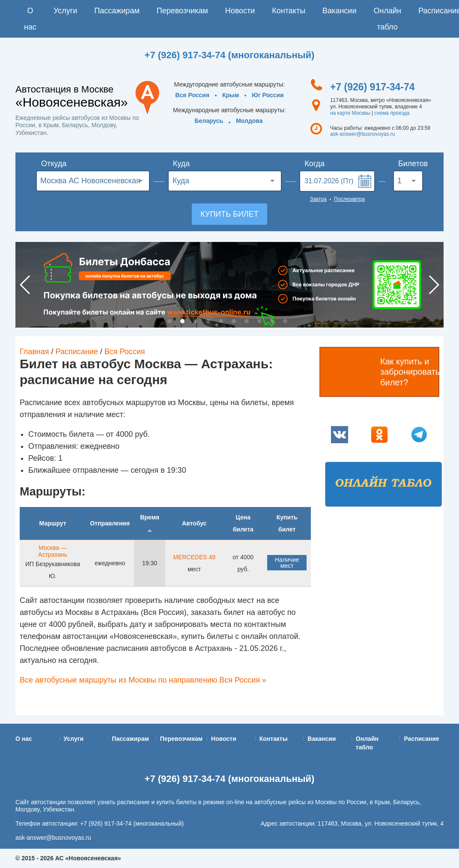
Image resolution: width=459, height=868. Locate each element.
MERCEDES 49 (194, 557)
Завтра (318, 199)
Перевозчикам (182, 11)
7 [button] (247, 321)
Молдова (249, 121)
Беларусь (209, 121)
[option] (229, 285)
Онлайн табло (387, 19)
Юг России (268, 95)
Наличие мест (287, 563)
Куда (181, 164)
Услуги (65, 11)
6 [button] (234, 321)
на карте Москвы (350, 113)
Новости (240, 11)
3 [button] (195, 321)
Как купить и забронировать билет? (410, 372)
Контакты (289, 11)
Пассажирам (117, 11)
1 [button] (170, 321)
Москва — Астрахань (53, 551)
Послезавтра (349, 199)
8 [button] (259, 321)
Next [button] (434, 285)
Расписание (77, 352)
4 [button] (208, 321)
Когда (314, 164)
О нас (30, 19)
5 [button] (221, 321)
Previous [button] (25, 285)
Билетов (411, 164)
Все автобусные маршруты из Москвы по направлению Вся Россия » (143, 680)
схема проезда (392, 113)
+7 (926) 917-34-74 (373, 87)
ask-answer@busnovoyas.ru (363, 134)
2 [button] (182, 321)
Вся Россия (192, 95)
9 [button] (272, 321)
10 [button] (285, 321)
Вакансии (339, 11)
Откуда (54, 164)
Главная (34, 352)
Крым (231, 95)
